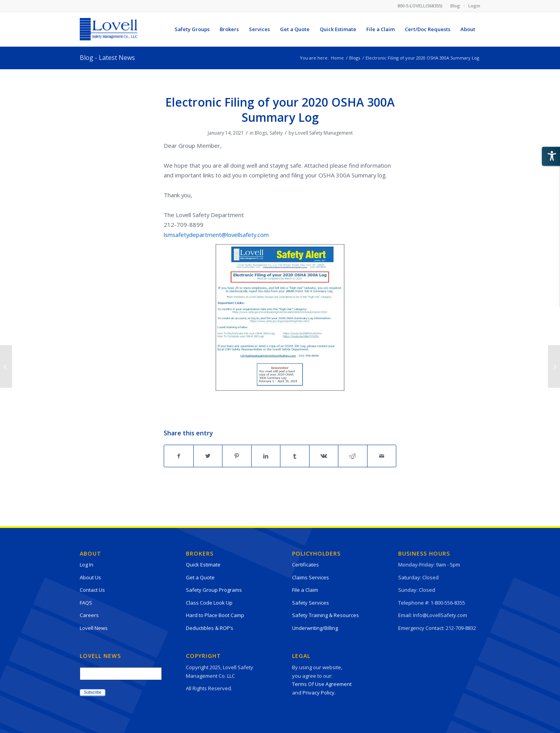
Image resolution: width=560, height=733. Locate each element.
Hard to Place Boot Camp (215, 615)
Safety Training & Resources (325, 615)
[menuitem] (455, 6)
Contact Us (92, 590)
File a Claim (305, 590)
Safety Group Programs (214, 590)
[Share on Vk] (324, 456)
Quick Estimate (203, 565)
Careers (89, 615)
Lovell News (94, 628)
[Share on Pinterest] (237, 456)
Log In (87, 565)
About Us (90, 577)
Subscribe (93, 692)
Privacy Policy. (319, 693)
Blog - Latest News (107, 58)
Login (474, 6)
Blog (455, 6)
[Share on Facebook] (179, 456)
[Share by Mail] (382, 456)
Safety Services (311, 603)
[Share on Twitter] (208, 456)
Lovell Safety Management (324, 133)
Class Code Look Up (209, 603)
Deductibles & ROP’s (210, 628)
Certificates (305, 565)
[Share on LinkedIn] (266, 456)
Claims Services (311, 577)
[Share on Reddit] (353, 456)
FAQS (86, 603)
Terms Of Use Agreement (322, 684)
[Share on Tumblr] (295, 456)
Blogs (261, 133)
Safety (276, 133)
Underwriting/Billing (315, 628)
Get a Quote (200, 577)
